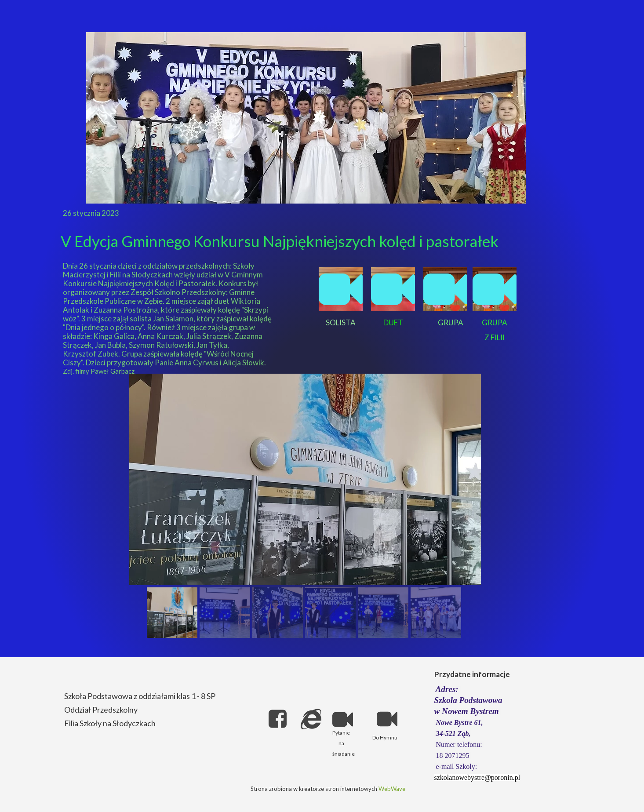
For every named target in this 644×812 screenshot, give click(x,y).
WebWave (392, 789)
